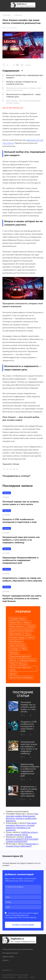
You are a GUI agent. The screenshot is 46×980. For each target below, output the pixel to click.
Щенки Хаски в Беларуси (21, 677)
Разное (18, 15)
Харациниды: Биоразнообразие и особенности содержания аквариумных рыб (20, 560)
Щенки (13, 674)
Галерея (31, 626)
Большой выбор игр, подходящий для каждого (25, 76)
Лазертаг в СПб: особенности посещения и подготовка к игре (20, 521)
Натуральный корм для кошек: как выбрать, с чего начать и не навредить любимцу (21, 540)
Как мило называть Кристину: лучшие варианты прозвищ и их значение (21, 826)
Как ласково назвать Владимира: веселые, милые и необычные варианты (22, 817)
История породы (17, 637)
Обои (24, 649)
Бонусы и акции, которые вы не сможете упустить (21, 83)
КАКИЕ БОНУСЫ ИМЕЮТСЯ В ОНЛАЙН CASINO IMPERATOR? (22, 839)
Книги (31, 637)
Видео (27, 622)
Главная (7, 15)
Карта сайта (8, 957)
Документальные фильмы (21, 630)
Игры (27, 634)
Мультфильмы (16, 641)
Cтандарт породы (18, 619)
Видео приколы (17, 626)
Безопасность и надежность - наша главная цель (23, 95)
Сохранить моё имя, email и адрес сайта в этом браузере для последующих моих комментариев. (22, 915)
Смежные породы (27, 660)
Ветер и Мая (15, 622)
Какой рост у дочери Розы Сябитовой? (22, 845)
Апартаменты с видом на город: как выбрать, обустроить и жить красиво (22, 579)
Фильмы (23, 664)
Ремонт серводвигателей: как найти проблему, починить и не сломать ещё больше (22, 598)
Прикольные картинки (20, 656)
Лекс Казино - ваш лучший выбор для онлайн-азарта (23, 102)
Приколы (14, 653)
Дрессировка (16, 634)
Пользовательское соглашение (18, 949)
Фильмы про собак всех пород (20, 669)
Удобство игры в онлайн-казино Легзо (22, 833)
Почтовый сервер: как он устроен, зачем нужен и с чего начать (21, 503)
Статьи (13, 664)
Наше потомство (17, 645)
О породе (14, 649)
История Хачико (10, 953)
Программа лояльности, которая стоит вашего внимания (24, 89)
